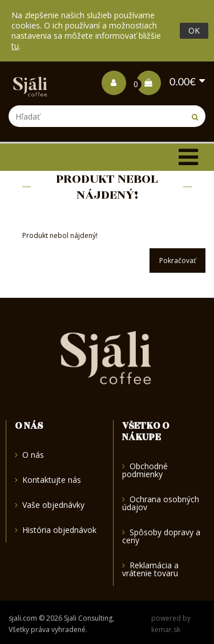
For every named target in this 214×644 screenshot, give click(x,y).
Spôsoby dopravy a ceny (161, 536)
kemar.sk (166, 629)
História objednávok (56, 530)
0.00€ (166, 81)
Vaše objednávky (50, 505)
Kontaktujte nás (48, 480)
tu (15, 46)
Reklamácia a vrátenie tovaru (150, 569)
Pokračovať (177, 261)
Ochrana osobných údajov (161, 503)
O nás (29, 456)
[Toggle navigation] (188, 157)
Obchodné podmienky (145, 471)
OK (194, 30)
